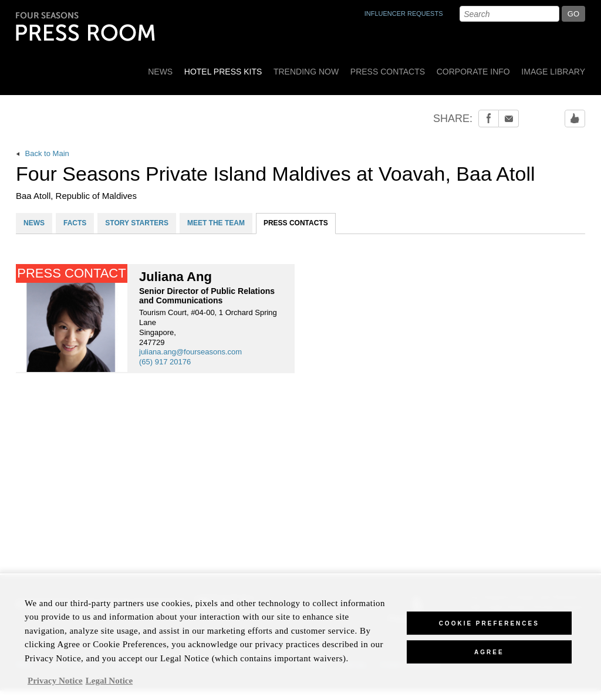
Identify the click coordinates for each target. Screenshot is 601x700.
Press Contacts (388, 72)
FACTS (75, 223)
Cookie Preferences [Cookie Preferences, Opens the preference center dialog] (489, 629)
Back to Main (43, 153)
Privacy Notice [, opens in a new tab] (55, 686)
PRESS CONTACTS (296, 223)
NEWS (34, 223)
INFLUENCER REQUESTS (404, 13)
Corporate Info (473, 72)
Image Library (553, 72)
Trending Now (306, 72)
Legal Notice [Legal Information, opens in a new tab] (109, 686)
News (160, 72)
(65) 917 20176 (165, 362)
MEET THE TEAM (216, 223)
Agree (489, 657)
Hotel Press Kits (223, 72)
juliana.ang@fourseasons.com (190, 352)
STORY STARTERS (137, 223)
